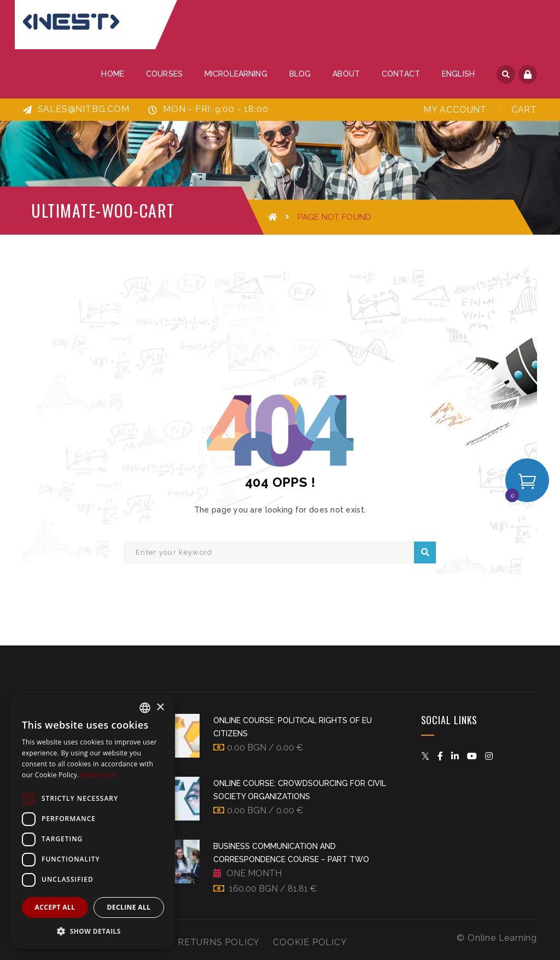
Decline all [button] (129, 907)
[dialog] (93, 822)
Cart (524, 110)
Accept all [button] (55, 907)
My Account (455, 110)
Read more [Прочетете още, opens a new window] (98, 775)
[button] (93, 932)
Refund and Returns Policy (186, 942)
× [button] (160, 708)
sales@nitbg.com (76, 109)
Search (425, 552)
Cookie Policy (310, 942)
